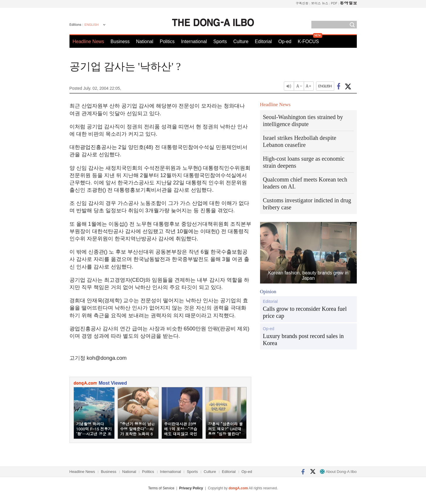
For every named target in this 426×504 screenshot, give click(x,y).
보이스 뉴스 (320, 3)
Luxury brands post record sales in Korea (303, 340)
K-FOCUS (308, 41)
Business (120, 41)
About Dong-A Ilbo (338, 472)
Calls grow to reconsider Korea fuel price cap (305, 312)
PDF (334, 3)
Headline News (89, 41)
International (194, 41)
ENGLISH (91, 25)
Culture (241, 41)
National (145, 41)
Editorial (263, 41)
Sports (220, 41)
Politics (167, 41)
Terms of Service (161, 488)
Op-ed (285, 41)
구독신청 (302, 3)
